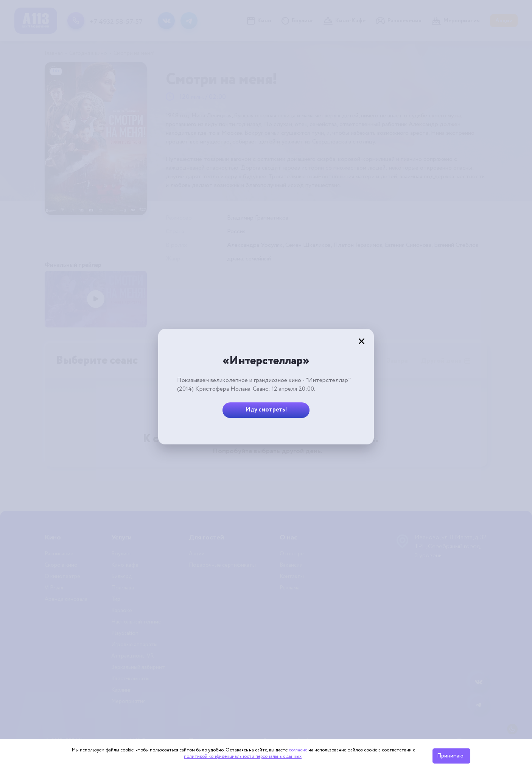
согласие (298, 750)
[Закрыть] (361, 341)
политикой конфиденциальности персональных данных (243, 757)
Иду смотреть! (266, 410)
